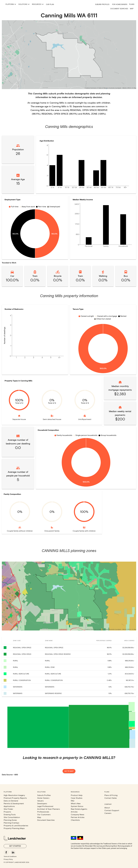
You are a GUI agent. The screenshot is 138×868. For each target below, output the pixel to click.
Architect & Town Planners (49, 809)
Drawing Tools (10, 814)
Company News (78, 814)
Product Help (77, 795)
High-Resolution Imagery (14, 795)
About (107, 808)
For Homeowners (120, 4)
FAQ (73, 801)
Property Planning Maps (14, 828)
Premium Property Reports (15, 798)
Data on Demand (11, 801)
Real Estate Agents (79, 809)
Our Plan (73, 4)
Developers (42, 803)
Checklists (75, 820)
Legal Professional (45, 806)
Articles (74, 812)
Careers (108, 813)
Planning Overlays (11, 823)
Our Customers (44, 814)
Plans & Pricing (111, 795)
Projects (7, 812)
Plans (132, 4)
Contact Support (112, 810)
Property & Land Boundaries (16, 825)
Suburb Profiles (102, 4)
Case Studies (77, 798)
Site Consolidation (12, 817)
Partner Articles (78, 817)
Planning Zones (10, 820)
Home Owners (43, 798)
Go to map (69, 771)
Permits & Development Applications (14, 805)
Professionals (43, 812)
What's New (76, 803)
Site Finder (8, 809)
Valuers (40, 801)
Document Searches (119, 9)
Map (132, 9)
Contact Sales (111, 798)
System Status (77, 806)
